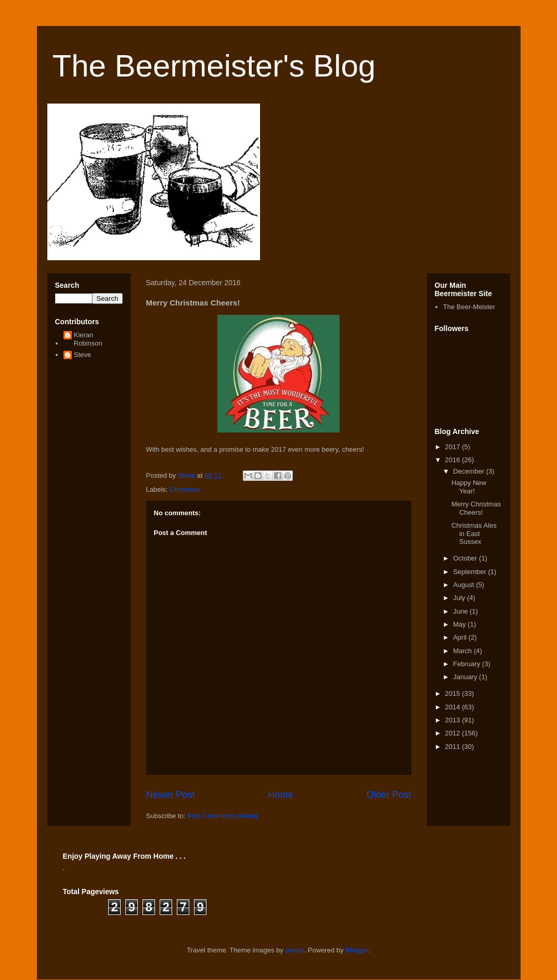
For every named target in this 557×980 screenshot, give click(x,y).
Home (281, 795)
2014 (454, 707)
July (460, 598)
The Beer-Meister (469, 307)
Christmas (185, 489)
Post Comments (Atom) (222, 816)
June (461, 611)
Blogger (357, 950)
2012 (454, 733)
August (464, 585)
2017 (454, 447)
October (466, 558)
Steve (82, 355)
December (470, 471)
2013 (454, 720)
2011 (454, 747)
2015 (454, 693)
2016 (454, 460)
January (466, 677)
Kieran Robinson (88, 339)
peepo (294, 950)
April (461, 637)
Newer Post (171, 795)
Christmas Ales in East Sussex (474, 533)
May (460, 624)
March (463, 651)
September (470, 572)
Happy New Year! (469, 487)
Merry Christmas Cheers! (476, 508)
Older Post (389, 795)
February (468, 664)
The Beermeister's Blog (214, 66)
